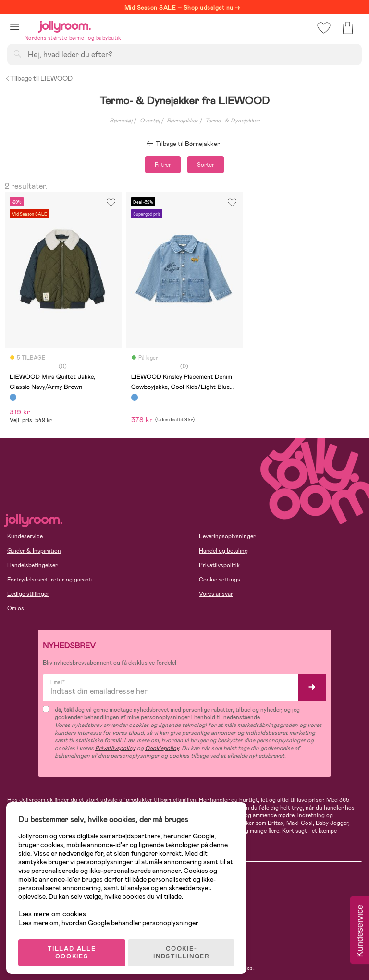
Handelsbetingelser (32, 565)
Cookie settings (220, 580)
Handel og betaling (223, 551)
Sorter (206, 165)
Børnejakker (182, 121)
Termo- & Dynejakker (232, 121)
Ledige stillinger (28, 594)
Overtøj (150, 121)
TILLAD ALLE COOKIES (75, 947)
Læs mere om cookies (55, 909)
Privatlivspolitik (219, 565)
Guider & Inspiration (34, 551)
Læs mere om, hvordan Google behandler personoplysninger (112, 918)
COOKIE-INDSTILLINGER (185, 947)
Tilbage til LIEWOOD (39, 78)
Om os (16, 608)
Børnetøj (121, 121)
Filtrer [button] (163, 165)
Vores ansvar (216, 594)
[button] (15, 27)
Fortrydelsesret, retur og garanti (50, 580)
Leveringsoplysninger (227, 536)
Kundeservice (25, 536)
